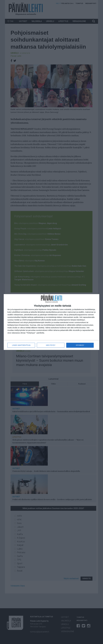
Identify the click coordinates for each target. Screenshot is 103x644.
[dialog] (51, 322)
